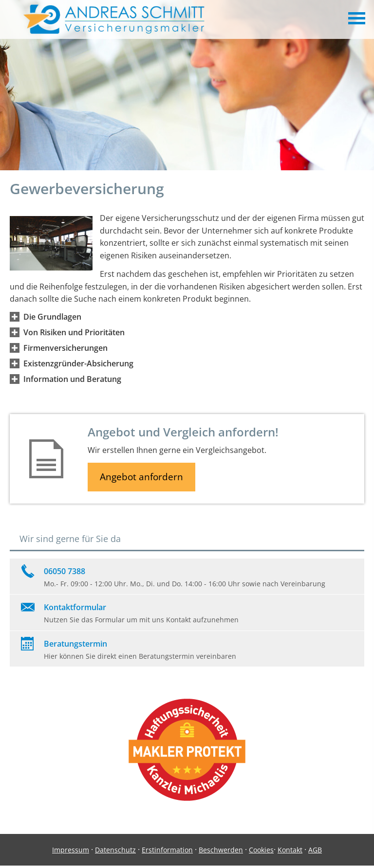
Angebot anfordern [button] (141, 477)
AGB (315, 850)
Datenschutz (115, 850)
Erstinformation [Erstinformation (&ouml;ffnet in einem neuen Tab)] (167, 850)
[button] (52, 317)
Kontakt (290, 850)
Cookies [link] (261, 850)
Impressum (71, 850)
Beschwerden (221, 850)
